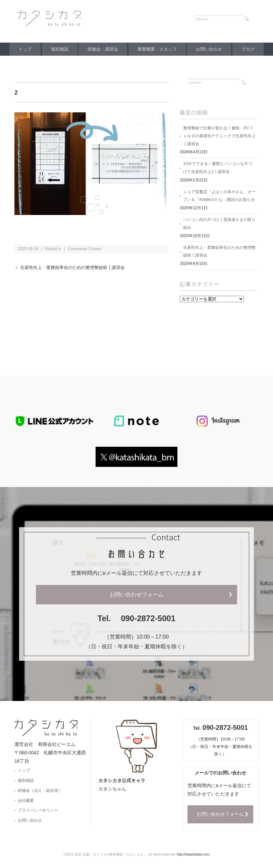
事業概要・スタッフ (158, 49)
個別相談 (57, 49)
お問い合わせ (212, 49)
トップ (20, 49)
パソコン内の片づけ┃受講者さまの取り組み (219, 225)
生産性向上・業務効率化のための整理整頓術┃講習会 (219, 253)
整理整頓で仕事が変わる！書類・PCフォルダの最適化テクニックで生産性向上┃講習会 (219, 137)
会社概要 (26, 803)
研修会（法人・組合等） (40, 793)
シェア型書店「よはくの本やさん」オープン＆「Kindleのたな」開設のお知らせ (219, 197)
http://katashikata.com (193, 856)
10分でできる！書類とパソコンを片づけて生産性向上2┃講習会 (217, 169)
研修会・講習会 (102, 49)
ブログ (253, 49)
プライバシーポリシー (38, 813)
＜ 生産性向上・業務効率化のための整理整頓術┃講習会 (74, 267)
